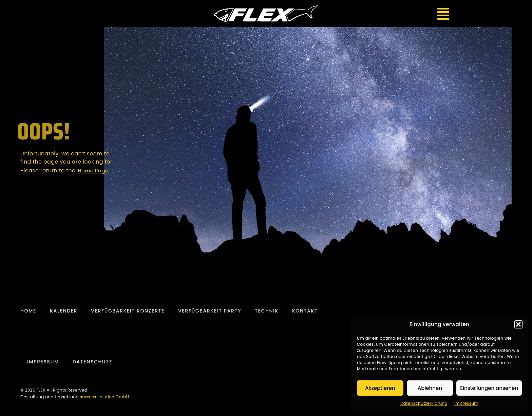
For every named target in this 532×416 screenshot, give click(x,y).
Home (28, 311)
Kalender (64, 311)
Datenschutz (92, 362)
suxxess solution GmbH (105, 397)
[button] (518, 324)
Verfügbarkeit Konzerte (128, 311)
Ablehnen (430, 388)
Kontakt (305, 311)
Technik (267, 311)
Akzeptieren (380, 388)
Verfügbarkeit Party (210, 311)
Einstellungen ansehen (489, 388)
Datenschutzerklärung (424, 403)
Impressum (466, 403)
